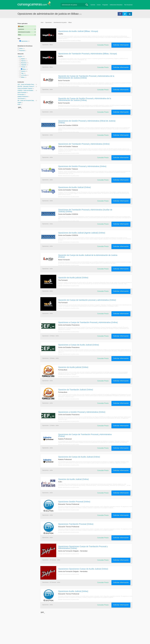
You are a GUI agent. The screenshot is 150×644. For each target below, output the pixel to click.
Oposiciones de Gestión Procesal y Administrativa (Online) (82, 166)
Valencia (23, 61)
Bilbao (24, 69)
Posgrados (105, 5)
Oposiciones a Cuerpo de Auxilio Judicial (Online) (79, 345)
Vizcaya (23, 67)
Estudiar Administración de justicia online (69, 86)
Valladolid (24, 65)
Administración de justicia (60, 23)
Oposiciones (24, 41)
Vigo (22, 73)
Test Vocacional (128, 5)
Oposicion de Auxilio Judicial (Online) (73, 479)
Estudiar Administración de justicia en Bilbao (69, 41)
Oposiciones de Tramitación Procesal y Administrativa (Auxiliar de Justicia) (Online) (85, 211)
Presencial (22, 51)
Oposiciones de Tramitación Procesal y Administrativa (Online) (84, 144)
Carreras (93, 5)
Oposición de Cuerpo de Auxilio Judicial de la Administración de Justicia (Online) (88, 256)
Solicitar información (121, 45)
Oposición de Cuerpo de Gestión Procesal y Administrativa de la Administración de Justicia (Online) (85, 99)
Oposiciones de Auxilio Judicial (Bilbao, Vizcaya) (78, 31)
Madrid (23, 59)
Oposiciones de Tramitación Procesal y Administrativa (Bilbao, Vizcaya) (87, 54)
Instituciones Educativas (116, 5)
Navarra (23, 71)
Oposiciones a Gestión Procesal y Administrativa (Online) (82, 412)
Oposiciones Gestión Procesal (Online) (74, 502)
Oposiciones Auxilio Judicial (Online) (73, 591)
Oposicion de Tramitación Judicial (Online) (76, 390)
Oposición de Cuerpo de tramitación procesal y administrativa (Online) (87, 300)
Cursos (99, 5)
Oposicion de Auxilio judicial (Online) (73, 367)
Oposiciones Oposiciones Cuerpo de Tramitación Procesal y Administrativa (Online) (83, 547)
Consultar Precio (103, 45)
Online (21, 49)
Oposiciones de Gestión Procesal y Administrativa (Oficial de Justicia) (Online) (87, 122)
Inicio (42, 23)
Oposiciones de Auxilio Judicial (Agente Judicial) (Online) (82, 233)
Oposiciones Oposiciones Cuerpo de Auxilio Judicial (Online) (83, 569)
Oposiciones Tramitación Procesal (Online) (76, 524)
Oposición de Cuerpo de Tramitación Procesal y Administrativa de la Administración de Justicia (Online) (86, 77)
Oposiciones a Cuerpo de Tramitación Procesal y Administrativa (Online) (88, 322)
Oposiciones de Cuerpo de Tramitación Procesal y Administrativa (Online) (85, 435)
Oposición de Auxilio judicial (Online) (73, 278)
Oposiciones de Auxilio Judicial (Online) (74, 187)
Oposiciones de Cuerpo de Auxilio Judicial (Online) (79, 457)
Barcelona (24, 63)
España (20, 56)
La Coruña (24, 75)
